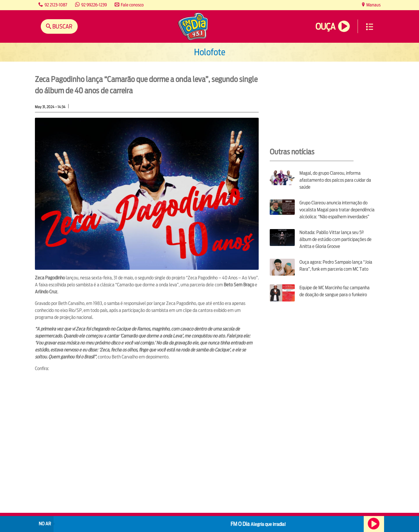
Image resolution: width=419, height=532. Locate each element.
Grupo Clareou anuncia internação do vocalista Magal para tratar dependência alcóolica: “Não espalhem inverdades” (337, 210)
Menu (370, 27)
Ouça (325, 27)
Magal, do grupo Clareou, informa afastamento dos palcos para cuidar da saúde (335, 180)
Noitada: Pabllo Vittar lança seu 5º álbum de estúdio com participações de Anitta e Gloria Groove (335, 239)
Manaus (373, 5)
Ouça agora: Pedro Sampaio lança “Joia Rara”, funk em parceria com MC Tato (336, 266)
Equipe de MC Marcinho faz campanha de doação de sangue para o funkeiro (334, 291)
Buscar (62, 26)
